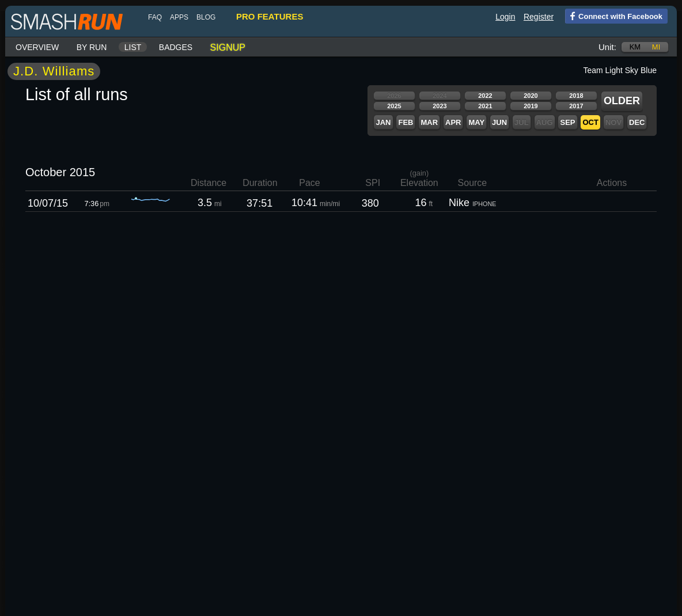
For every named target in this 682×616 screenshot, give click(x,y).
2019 (531, 106)
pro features (270, 16)
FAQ (155, 17)
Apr (453, 122)
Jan (383, 122)
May (476, 122)
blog (206, 17)
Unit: (607, 47)
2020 (531, 96)
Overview (37, 47)
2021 (485, 106)
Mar (429, 122)
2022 (485, 96)
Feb (406, 122)
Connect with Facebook (614, 16)
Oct (590, 122)
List (133, 47)
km (635, 47)
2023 (439, 106)
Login (505, 17)
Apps (179, 17)
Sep (567, 122)
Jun (499, 122)
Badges (176, 47)
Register (539, 17)
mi (656, 47)
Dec (637, 122)
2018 (576, 96)
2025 (394, 106)
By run (92, 47)
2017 (576, 106)
